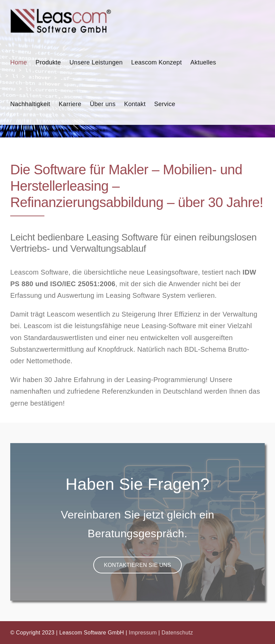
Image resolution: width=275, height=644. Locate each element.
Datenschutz (177, 633)
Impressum (143, 633)
